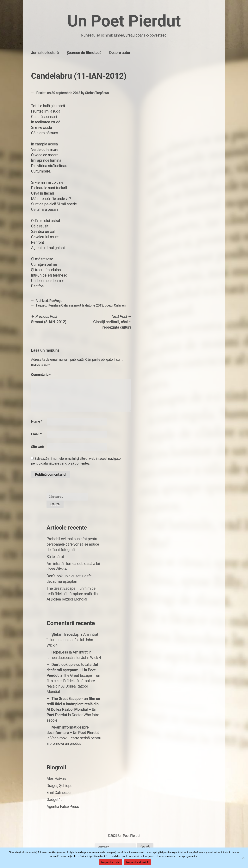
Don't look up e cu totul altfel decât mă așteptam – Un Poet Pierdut (72, 670)
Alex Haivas (56, 779)
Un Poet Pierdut (124, 21)
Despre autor (120, 53)
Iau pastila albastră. (138, 862)
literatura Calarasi (60, 305)
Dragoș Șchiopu (59, 786)
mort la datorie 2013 (89, 305)
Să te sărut (55, 557)
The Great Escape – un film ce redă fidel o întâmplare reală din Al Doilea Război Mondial (72, 594)
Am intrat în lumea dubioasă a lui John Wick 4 (72, 640)
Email (36, 434)
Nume (37, 421)
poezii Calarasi (115, 305)
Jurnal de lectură (45, 53)
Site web (37, 447)
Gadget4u (54, 800)
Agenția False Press (63, 806)
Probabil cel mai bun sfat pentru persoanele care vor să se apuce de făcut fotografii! (73, 544)
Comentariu (41, 375)
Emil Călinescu (59, 793)
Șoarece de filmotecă (84, 53)
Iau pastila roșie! (111, 862)
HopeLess (60, 652)
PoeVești (56, 301)
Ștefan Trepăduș (97, 93)
